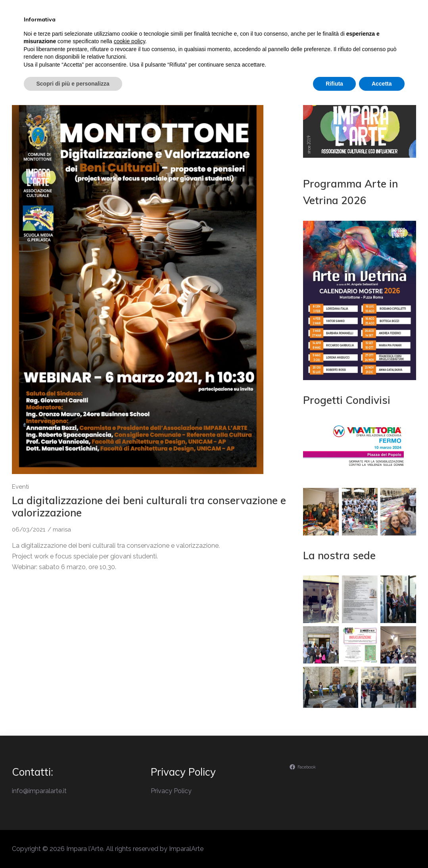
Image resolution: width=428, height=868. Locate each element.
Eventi (243, 41)
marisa (62, 530)
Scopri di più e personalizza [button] (73, 846)
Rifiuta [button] (334, 846)
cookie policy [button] (130, 804)
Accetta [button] (382, 846)
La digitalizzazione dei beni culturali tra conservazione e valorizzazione (149, 507)
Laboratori (287, 41)
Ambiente (335, 41)
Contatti (379, 41)
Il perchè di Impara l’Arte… (178, 41)
